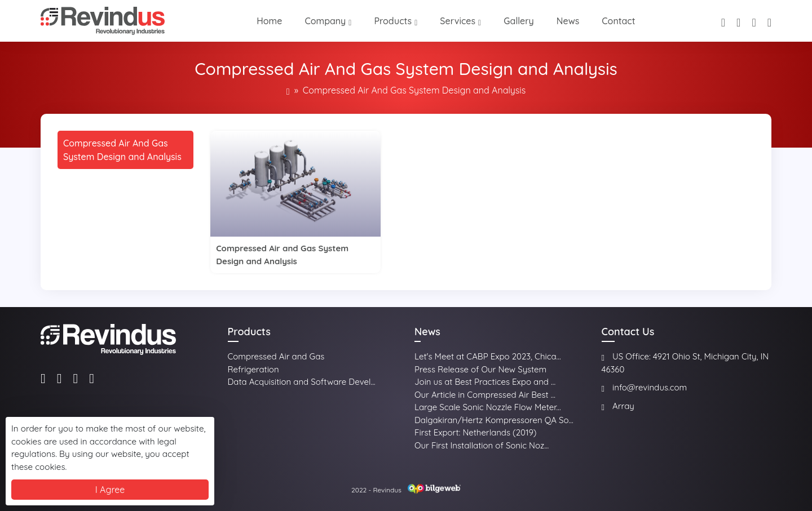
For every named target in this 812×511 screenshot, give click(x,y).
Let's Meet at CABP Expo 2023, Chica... (488, 356)
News (568, 21)
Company (325, 21)
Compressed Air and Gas (276, 356)
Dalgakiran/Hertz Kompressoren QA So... (494, 420)
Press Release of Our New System (480, 369)
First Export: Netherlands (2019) (475, 432)
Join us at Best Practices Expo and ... (485, 382)
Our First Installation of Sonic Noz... (482, 445)
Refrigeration (253, 369)
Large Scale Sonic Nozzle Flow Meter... (488, 407)
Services (458, 21)
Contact (618, 21)
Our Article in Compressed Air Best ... (485, 395)
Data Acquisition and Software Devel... (302, 382)
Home (269, 21)
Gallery (519, 21)
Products (393, 21)
